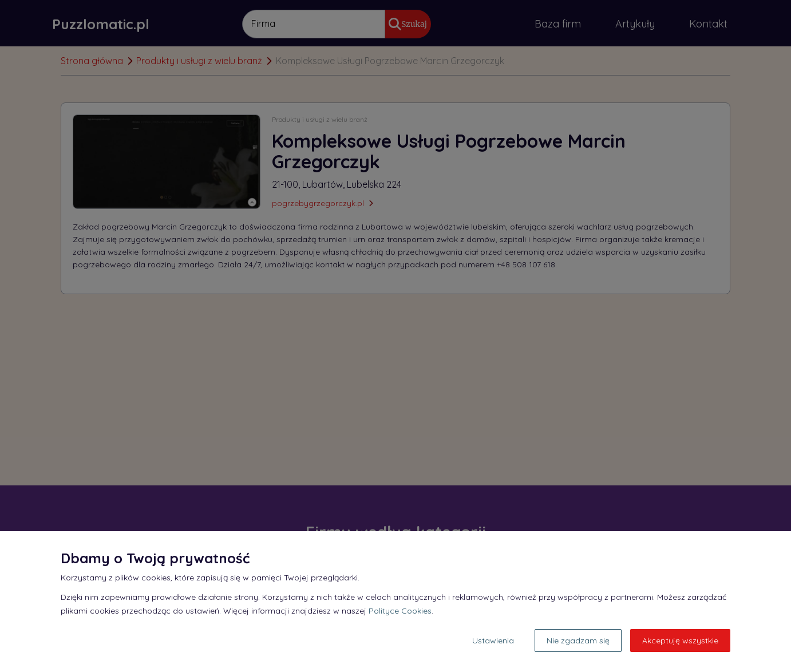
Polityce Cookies (400, 611)
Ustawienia (493, 641)
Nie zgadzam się (578, 641)
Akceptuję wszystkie (680, 641)
